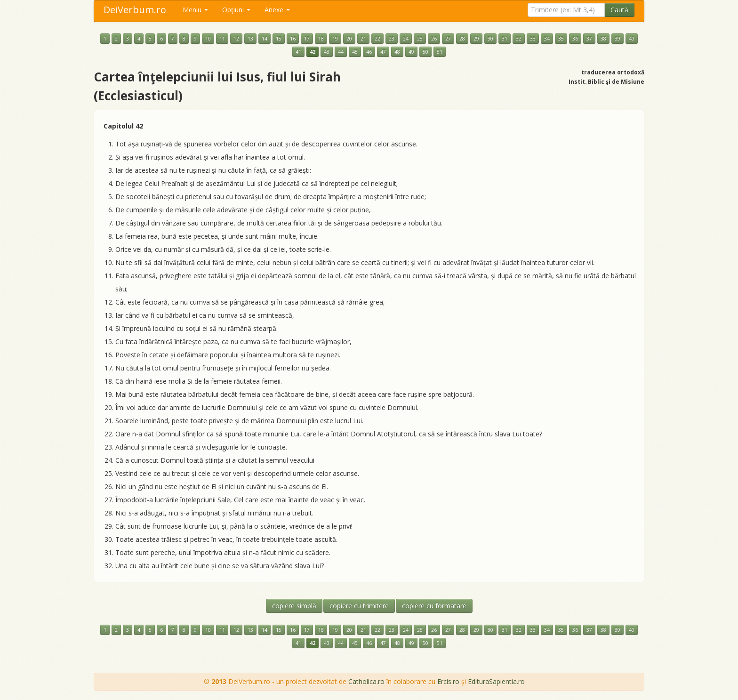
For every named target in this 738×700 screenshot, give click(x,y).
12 (236, 39)
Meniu (195, 10)
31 (505, 39)
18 (321, 39)
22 (377, 39)
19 (335, 39)
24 (406, 39)
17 (307, 39)
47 (383, 52)
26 (434, 39)
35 (561, 39)
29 (476, 39)
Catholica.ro (366, 681)
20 (349, 39)
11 (222, 39)
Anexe (277, 10)
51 (440, 52)
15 (279, 39)
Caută (619, 10)
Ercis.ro (448, 681)
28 (462, 39)
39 (618, 39)
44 (341, 52)
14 (265, 39)
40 (632, 39)
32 (519, 39)
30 (490, 39)
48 (397, 52)
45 (355, 52)
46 (369, 52)
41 (298, 52)
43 (327, 52)
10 (208, 39)
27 (448, 39)
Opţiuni (236, 10)
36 (575, 39)
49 (411, 52)
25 (420, 39)
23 (392, 39)
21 (363, 39)
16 (293, 39)
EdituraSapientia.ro (496, 681)
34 (547, 39)
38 (603, 39)
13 (250, 39)
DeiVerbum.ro (135, 10)
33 (533, 39)
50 (425, 52)
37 (589, 39)
